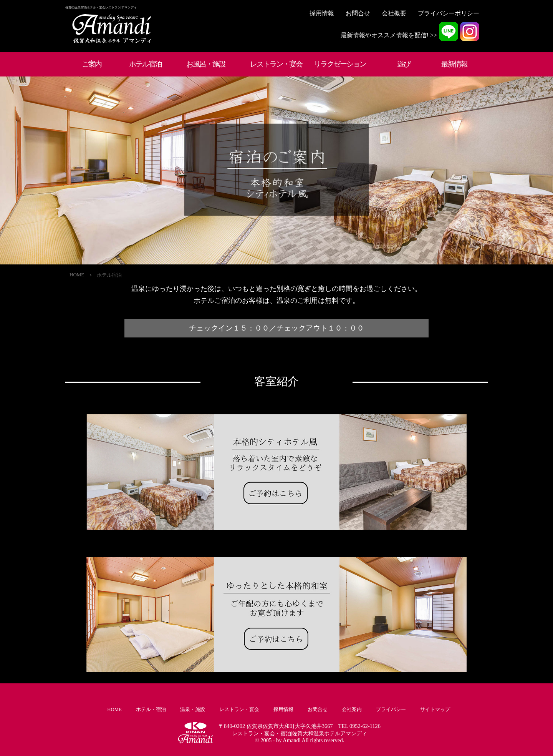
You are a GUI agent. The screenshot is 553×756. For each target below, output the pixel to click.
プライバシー (391, 709)
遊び (404, 64)
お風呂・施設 (206, 64)
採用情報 (322, 13)
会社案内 (352, 709)
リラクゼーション (340, 64)
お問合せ (358, 13)
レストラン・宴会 (276, 64)
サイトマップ (435, 709)
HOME (77, 275)
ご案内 (92, 64)
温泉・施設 (193, 709)
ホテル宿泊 (145, 64)
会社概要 (394, 13)
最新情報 (454, 64)
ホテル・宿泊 (151, 709)
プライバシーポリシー (449, 13)
